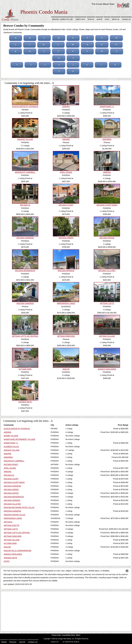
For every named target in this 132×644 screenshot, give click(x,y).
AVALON (7, 547)
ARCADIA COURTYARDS (14, 482)
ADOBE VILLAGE (11, 436)
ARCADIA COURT (11, 479)
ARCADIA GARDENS (12, 486)
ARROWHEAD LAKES (13, 518)
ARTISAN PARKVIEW (13, 536)
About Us (116, 19)
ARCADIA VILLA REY (12, 504)
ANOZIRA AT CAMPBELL (14, 461)
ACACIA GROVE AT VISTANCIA (17, 429)
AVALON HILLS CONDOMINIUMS (18, 551)
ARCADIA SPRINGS (12, 500)
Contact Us (126, 19)
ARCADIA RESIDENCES (14, 497)
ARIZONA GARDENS (12, 511)
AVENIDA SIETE (10, 558)
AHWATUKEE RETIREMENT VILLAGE (19, 439)
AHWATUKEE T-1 (11, 443)
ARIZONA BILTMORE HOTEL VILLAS (19, 507)
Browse (91, 19)
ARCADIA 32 (9, 475)
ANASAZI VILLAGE (12, 450)
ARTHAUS (8, 522)
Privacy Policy (56, 635)
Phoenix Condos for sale (63, 19)
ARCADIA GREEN (11, 490)
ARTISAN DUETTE (11, 525)
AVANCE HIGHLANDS (13, 554)
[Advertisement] (66, 611)
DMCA (78, 635)
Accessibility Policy (68, 635)
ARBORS (8, 472)
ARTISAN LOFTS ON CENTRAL (17, 533)
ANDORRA (8, 457)
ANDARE (7, 454)
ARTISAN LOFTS (11, 529)
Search (99, 19)
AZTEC (7, 561)
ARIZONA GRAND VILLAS (15, 515)
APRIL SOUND (10, 468)
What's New (80, 19)
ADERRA (7, 432)
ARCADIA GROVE (11, 493)
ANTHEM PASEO (11, 464)
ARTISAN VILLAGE (12, 540)
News (107, 19)
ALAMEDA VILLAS (11, 447)
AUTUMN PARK (10, 543)
